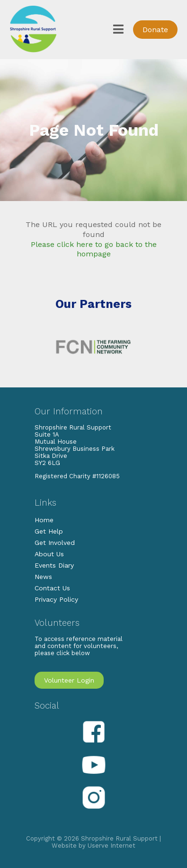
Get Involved (55, 543)
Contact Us (52, 588)
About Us (49, 554)
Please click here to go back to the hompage (94, 249)
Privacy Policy (56, 599)
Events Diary (54, 565)
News (43, 577)
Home (44, 520)
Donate (155, 30)
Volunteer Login (69, 680)
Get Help (49, 531)
